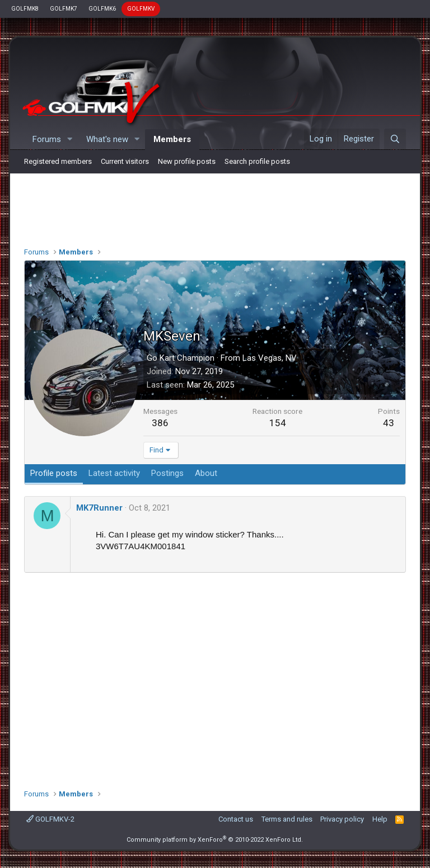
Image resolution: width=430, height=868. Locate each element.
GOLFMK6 (102, 9)
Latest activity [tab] (114, 473)
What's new (107, 139)
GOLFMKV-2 (50, 819)
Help (380, 819)
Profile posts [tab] (54, 473)
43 (389, 423)
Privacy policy (342, 819)
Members (172, 139)
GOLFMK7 (64, 9)
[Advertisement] (215, 207)
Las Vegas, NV (270, 358)
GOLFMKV (141, 9)
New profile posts (187, 161)
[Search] (395, 139)
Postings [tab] (167, 473)
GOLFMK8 (25, 9)
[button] (70, 140)
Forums (47, 139)
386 (160, 423)
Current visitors (125, 161)
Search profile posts (257, 161)
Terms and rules (287, 819)
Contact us (236, 819)
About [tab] (206, 473)
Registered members (58, 161)
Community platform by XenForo (215, 840)
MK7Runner (99, 508)
